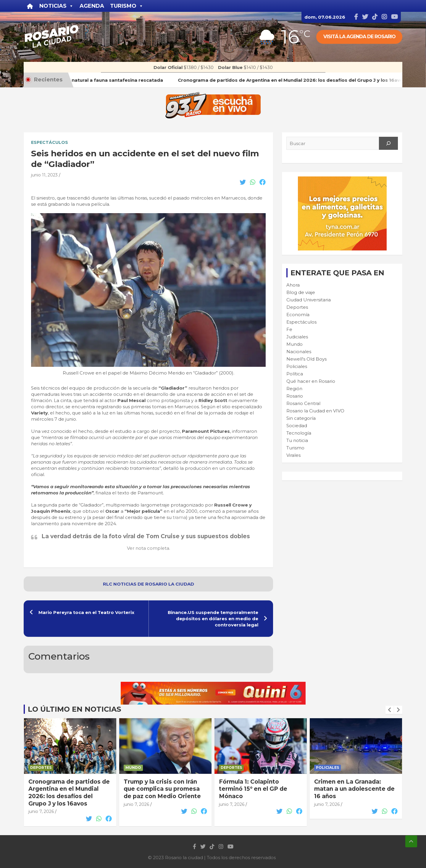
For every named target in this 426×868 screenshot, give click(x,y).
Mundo (295, 344)
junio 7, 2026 (41, 811)
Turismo (295, 448)
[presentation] (390, 710)
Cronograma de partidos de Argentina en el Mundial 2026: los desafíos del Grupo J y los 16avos (69, 793)
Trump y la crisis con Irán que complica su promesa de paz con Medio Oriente (162, 789)
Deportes (297, 307)
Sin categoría (301, 418)
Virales (293, 455)
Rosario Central (303, 403)
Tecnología (299, 433)
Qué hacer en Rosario (311, 381)
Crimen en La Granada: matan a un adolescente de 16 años (354, 789)
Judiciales (297, 337)
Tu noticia (297, 440)
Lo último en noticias (74, 709)
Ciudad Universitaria (309, 300)
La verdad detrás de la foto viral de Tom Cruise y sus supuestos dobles (146, 536)
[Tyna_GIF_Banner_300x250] (342, 180)
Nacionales (299, 352)
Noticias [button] (57, 6)
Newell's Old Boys (306, 359)
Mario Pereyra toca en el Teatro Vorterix (86, 612)
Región (294, 389)
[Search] (388, 143)
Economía (298, 315)
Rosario (295, 396)
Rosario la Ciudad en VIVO (315, 411)
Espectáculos (50, 142)
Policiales (297, 366)
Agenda (92, 6)
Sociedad (297, 426)
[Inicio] (30, 6)
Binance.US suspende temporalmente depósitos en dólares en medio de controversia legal (213, 619)
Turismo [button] (127, 6)
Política (295, 374)
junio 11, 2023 (44, 175)
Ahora (293, 285)
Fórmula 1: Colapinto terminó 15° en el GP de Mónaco (253, 789)
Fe (289, 329)
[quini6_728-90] (213, 685)
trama (179, 517)
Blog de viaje (301, 292)
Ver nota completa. (149, 548)
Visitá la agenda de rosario (359, 37)
